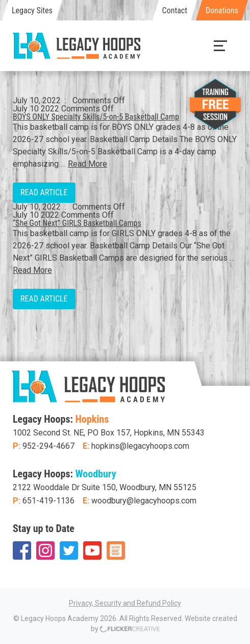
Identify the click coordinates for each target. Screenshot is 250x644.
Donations (222, 10)
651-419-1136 (48, 501)
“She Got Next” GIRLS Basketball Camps (77, 223)
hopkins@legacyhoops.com (140, 446)
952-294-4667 (48, 446)
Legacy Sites (32, 10)
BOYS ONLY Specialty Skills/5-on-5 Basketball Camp (96, 117)
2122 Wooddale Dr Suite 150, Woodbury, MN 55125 (105, 487)
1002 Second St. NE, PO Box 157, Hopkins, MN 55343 (109, 433)
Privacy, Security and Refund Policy (125, 603)
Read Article (44, 192)
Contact (175, 10)
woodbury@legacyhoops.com (144, 501)
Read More (87, 164)
